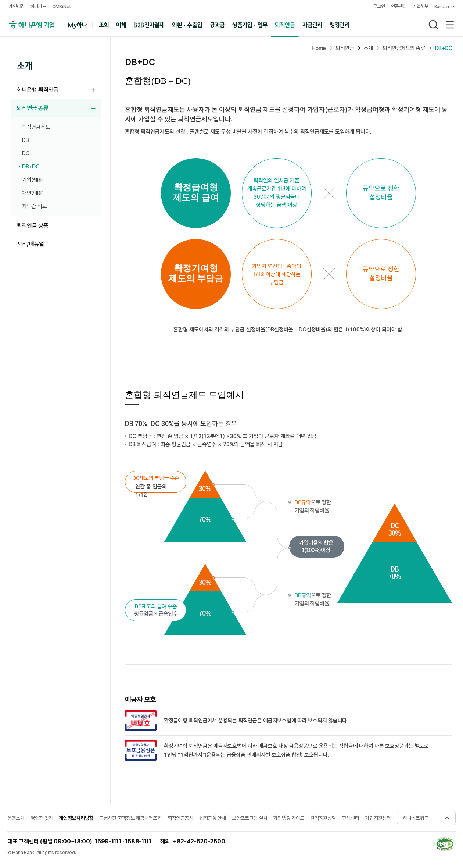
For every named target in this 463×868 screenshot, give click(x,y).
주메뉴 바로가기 (0, 0)
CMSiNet (62, 6)
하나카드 (38, 6)
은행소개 (16, 818)
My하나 (77, 24)
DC (26, 153)
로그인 (379, 6)
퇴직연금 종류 (59, 108)
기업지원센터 (378, 818)
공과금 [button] (217, 24)
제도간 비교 (34, 206)
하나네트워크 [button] (416, 818)
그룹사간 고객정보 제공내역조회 (130, 818)
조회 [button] (104, 24)
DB (25, 140)
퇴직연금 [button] (285, 24)
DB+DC (31, 167)
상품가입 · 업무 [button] (250, 24)
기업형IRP (33, 180)
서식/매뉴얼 (30, 244)
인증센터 (399, 6)
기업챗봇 (421, 6)
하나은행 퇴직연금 (59, 90)
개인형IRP (33, 193)
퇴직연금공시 (180, 818)
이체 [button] (121, 24)
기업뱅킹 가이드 (289, 818)
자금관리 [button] (313, 24)
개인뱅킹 (17, 6)
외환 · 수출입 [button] (187, 24)
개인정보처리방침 (76, 818)
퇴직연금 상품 (33, 226)
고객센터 (350, 818)
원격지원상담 (323, 818)
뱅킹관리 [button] (340, 24)
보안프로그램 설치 (250, 818)
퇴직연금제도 (36, 127)
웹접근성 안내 (213, 818)
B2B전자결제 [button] (149, 24)
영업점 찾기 (42, 818)
